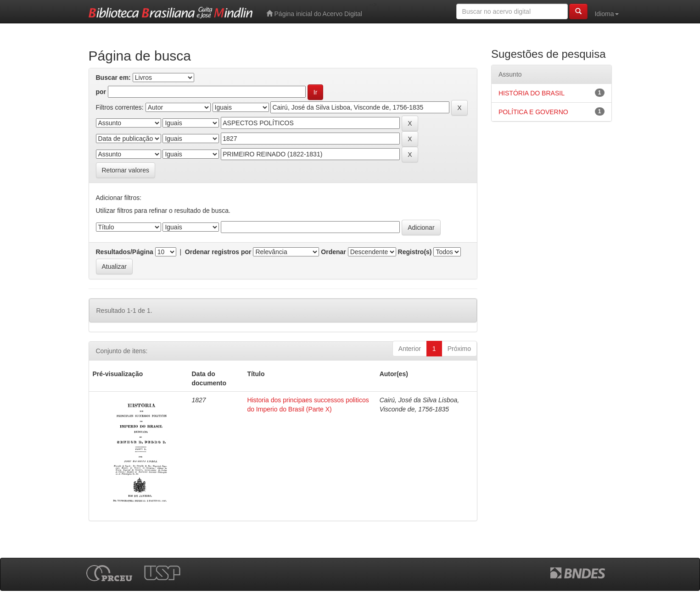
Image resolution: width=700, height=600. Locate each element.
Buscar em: (113, 78)
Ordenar (333, 252)
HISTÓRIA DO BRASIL (532, 93)
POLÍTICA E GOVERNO (533, 112)
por (101, 92)
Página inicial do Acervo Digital (314, 14)
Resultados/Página (125, 252)
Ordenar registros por (218, 252)
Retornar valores (126, 170)
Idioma (606, 14)
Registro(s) (415, 252)
